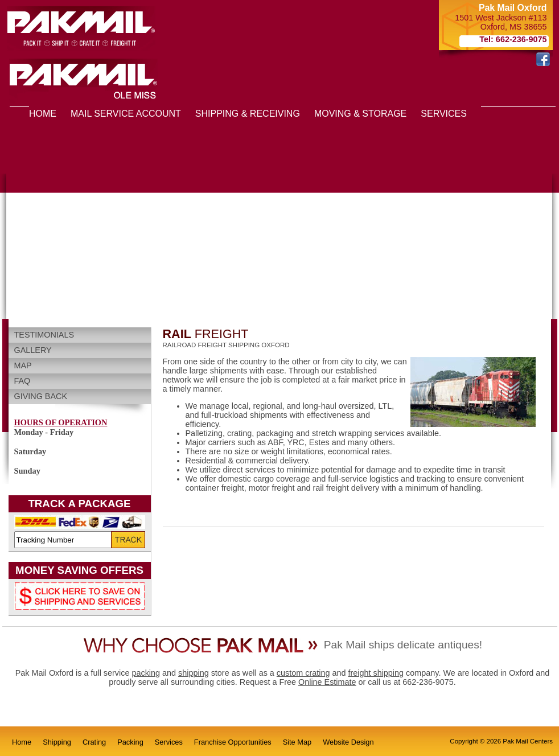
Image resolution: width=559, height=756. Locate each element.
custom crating (303, 673)
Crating (94, 742)
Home (22, 742)
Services (169, 742)
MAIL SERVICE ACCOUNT (126, 114)
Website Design (348, 742)
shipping (194, 673)
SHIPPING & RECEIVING (248, 114)
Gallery (33, 350)
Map (23, 365)
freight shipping (376, 673)
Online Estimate (327, 682)
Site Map (297, 742)
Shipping (57, 742)
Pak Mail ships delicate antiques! (403, 645)
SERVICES (444, 114)
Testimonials (44, 335)
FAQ (22, 381)
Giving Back (41, 396)
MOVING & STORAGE (360, 114)
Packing (130, 742)
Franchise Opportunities (233, 742)
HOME (43, 114)
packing (146, 673)
